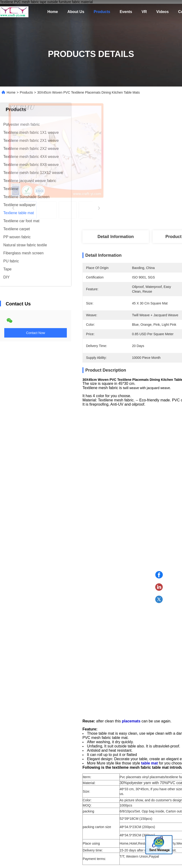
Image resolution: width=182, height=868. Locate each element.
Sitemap (10, 863)
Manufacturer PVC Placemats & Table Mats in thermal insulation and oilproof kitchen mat (108, 757)
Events (126, 12)
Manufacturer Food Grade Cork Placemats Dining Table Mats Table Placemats (39, 757)
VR (144, 12)
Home (53, 12)
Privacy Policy (30, 863)
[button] (31, 727)
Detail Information (116, 237)
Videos (163, 12)
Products (102, 12)
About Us (76, 12)
